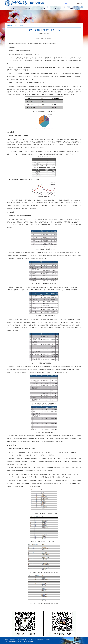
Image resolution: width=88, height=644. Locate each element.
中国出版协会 (23, 640)
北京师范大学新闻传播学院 (38, 640)
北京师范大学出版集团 (49, 640)
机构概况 (27, 8)
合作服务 (72, 8)
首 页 (12, 8)
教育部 (18, 640)
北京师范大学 (29, 640)
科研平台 (42, 8)
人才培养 (57, 8)
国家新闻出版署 (12, 640)
